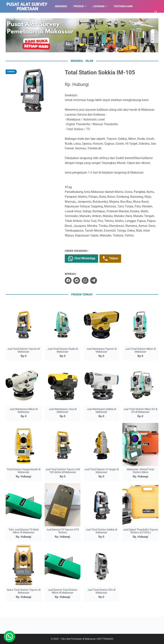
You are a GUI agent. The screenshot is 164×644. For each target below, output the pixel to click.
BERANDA (61, 6)
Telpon (110, 259)
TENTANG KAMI (123, 6)
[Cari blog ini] (156, 13)
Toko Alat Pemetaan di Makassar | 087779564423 (87, 639)
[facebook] (68, 280)
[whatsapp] (85, 280)
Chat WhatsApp (81, 259)
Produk (79, 6)
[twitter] (77, 280)
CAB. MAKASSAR (19, 19)
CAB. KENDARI (44, 19)
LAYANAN (99, 6)
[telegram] (94, 280)
